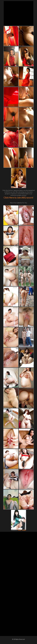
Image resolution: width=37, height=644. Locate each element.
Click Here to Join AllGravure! (18, 198)
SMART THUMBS (22, 530)
